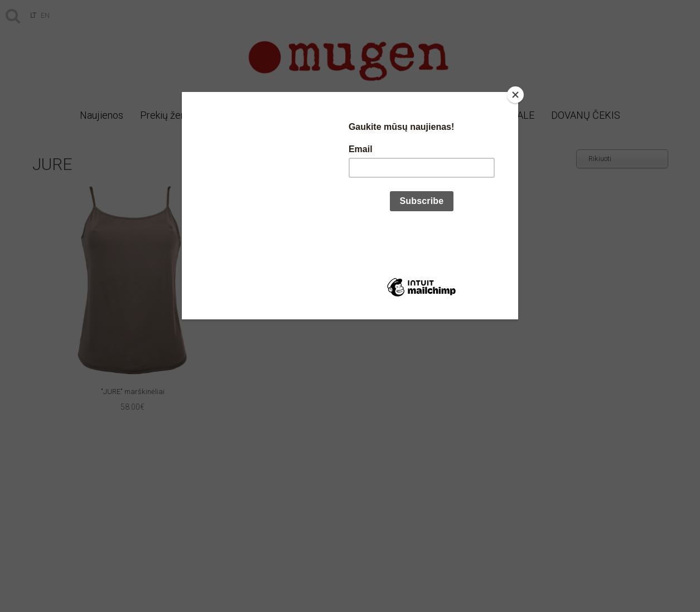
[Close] (515, 95)
